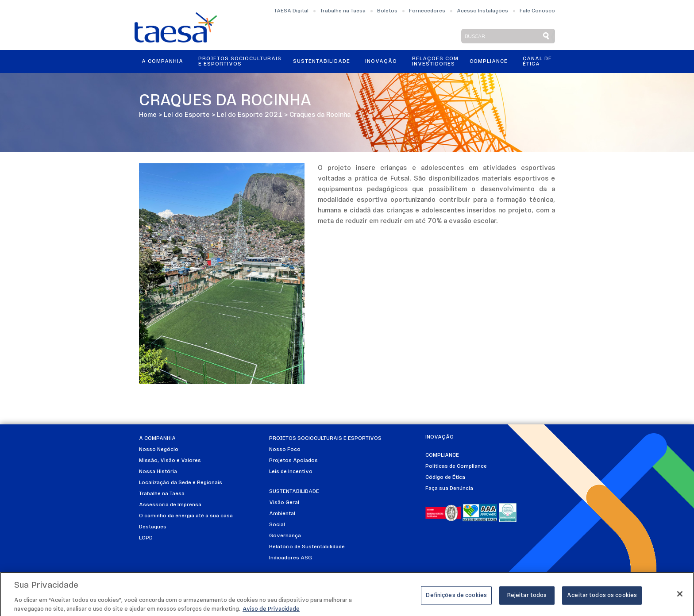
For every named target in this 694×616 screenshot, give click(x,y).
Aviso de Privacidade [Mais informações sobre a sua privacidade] (271, 612)
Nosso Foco (285, 450)
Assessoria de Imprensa (170, 505)
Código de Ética (445, 477)
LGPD (146, 538)
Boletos (387, 11)
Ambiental (282, 514)
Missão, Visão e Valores (170, 461)
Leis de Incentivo (291, 472)
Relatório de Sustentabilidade (307, 547)
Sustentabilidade (322, 62)
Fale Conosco (537, 11)
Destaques (153, 527)
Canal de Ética (537, 62)
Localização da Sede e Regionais (181, 483)
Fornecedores (427, 11)
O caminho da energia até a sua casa (186, 516)
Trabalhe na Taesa (343, 11)
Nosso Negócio (159, 450)
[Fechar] (680, 597)
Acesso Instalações (482, 11)
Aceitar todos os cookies (602, 598)
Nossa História (158, 472)
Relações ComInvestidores (435, 62)
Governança (285, 536)
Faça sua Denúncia (449, 489)
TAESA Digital (291, 11)
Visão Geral (284, 503)
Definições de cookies (456, 598)
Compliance (489, 62)
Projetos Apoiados (293, 461)
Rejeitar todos (527, 598)
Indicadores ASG (291, 558)
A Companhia (162, 62)
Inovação (381, 62)
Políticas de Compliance (456, 466)
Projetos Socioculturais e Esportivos (240, 62)
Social (277, 525)
